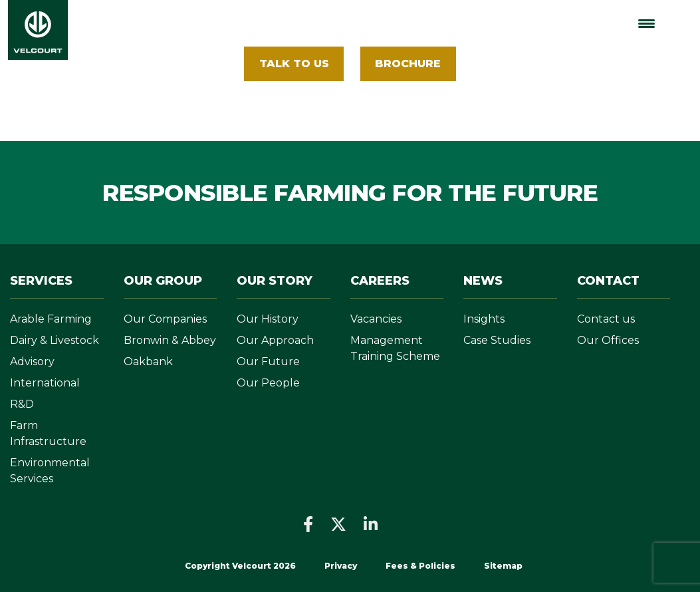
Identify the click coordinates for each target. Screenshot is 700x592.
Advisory (32, 362)
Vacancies (376, 319)
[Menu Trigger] (646, 24)
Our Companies (165, 319)
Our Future (268, 362)
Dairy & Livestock (55, 340)
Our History (268, 319)
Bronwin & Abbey (170, 340)
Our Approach (275, 340)
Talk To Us (294, 64)
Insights (484, 319)
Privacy (341, 566)
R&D (22, 404)
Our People (268, 383)
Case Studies (497, 340)
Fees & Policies (421, 566)
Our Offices (608, 340)
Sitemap (503, 566)
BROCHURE (408, 64)
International (45, 383)
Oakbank (148, 362)
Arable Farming (51, 319)
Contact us (606, 319)
